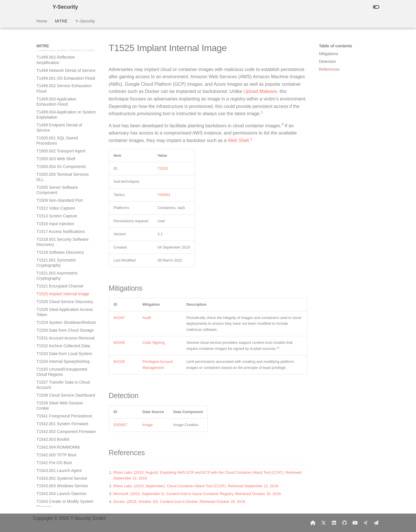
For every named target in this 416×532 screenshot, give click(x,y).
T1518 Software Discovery (60, 83)
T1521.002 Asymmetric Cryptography (57, 107)
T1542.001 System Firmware (62, 255)
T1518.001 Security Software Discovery (63, 73)
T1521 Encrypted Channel (60, 117)
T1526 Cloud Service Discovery (65, 132)
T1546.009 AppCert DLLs (59, 442)
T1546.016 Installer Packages (63, 507)
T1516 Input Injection (55, 55)
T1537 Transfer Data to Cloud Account (63, 216)
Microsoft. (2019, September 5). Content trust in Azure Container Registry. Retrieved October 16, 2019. (197, 494)
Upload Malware (260, 91)
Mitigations (329, 54)
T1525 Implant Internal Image (63, 125)
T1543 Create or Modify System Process (65, 335)
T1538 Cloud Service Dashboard (66, 226)
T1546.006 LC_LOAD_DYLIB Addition (63, 416)
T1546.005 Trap (51, 405)
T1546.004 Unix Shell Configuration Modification (60, 395)
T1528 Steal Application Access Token (65, 143)
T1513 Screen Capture (57, 47)
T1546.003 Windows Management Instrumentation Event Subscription (63, 379)
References (329, 69)
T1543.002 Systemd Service (62, 309)
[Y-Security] (40, 7)
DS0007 (120, 425)
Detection (327, 61)
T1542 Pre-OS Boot (54, 294)
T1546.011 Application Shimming (66, 457)
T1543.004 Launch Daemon (62, 324)
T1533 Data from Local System (64, 184)
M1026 (119, 362)
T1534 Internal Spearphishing (63, 192)
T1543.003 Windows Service (62, 317)
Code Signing (154, 342)
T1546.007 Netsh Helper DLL (63, 426)
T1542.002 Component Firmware (66, 262)
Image (148, 425)
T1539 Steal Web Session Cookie (60, 236)
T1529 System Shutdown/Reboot (66, 153)
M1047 (119, 318)
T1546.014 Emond (53, 486)
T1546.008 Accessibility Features (66, 434)
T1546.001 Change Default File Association (65, 356)
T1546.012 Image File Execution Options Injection (66, 468)
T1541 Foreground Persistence (64, 247)
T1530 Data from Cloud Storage (65, 161)
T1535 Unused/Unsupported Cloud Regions (62, 203)
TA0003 (164, 195)
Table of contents (336, 46)
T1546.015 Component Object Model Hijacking (64, 496)
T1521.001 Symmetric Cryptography (56, 94)
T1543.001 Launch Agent (59, 301)
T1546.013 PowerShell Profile (63, 478)
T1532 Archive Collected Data (63, 177)
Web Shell (238, 140)
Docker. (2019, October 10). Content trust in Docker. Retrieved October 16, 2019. (180, 502)
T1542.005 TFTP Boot (56, 286)
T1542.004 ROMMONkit (58, 278)
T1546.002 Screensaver (58, 366)
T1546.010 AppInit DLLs (58, 449)
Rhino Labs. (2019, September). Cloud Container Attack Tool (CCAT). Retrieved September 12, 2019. (196, 486)
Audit (147, 318)
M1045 (119, 342)
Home (42, 21)
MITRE (61, 21)
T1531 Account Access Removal (65, 169)
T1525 (163, 168)
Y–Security (85, 21)
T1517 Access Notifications (61, 62)
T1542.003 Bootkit (53, 270)
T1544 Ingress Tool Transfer (62, 345)
